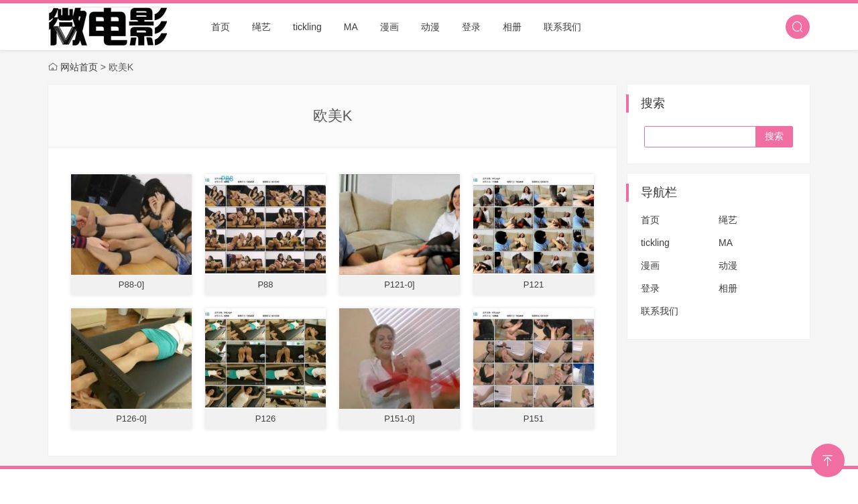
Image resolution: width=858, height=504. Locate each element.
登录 (471, 27)
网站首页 (79, 67)
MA (351, 27)
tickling (307, 27)
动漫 (430, 27)
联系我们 (562, 27)
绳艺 (261, 27)
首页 (221, 27)
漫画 (389, 27)
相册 (512, 27)
